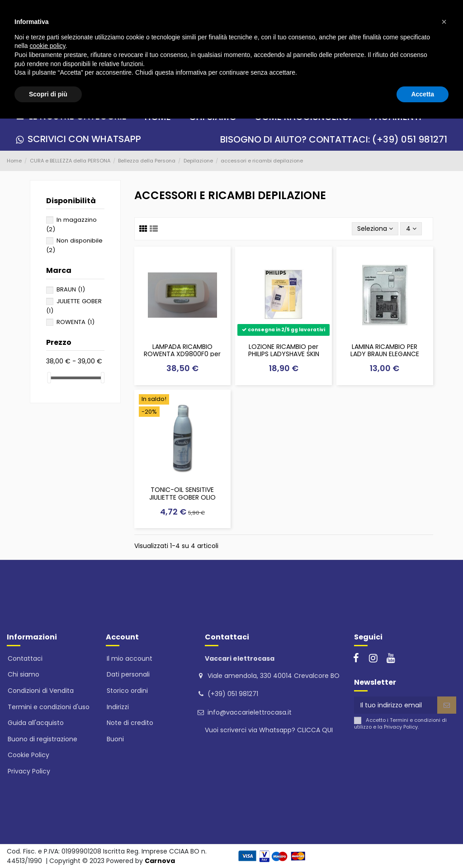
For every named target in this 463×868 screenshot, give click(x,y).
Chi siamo (24, 674)
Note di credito (130, 723)
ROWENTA (76, 322)
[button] (444, 22)
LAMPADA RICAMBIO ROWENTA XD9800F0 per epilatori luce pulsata (182, 354)
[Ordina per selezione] (375, 229)
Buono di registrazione (43, 739)
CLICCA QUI (315, 730)
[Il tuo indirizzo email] (396, 705)
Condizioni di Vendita (41, 691)
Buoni (115, 739)
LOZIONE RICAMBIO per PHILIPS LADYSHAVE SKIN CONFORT (284, 354)
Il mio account (130, 658)
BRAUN (71, 289)
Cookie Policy (28, 755)
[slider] (49, 378)
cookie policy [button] (47, 46)
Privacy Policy (29, 771)
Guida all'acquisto (36, 723)
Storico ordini (127, 691)
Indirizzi (118, 707)
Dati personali (128, 674)
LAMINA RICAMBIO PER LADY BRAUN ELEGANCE (385, 351)
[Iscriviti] (447, 705)
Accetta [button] (423, 94)
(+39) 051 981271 (233, 694)
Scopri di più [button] (48, 94)
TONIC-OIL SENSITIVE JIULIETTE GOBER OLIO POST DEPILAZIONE (182, 497)
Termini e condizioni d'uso (49, 707)
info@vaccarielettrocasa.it (250, 712)
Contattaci (25, 658)
